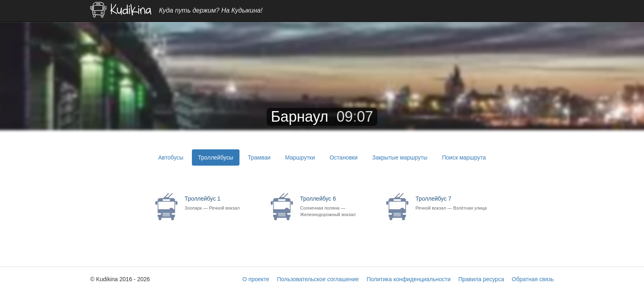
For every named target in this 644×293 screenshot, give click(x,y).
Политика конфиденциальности (409, 279)
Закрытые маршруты (400, 157)
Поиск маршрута (464, 157)
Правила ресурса (481, 279)
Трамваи (259, 157)
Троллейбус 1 (222, 203)
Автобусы (171, 157)
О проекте (256, 279)
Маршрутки (300, 157)
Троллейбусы (216, 157)
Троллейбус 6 (337, 207)
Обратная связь (533, 279)
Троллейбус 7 (453, 203)
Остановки (344, 157)
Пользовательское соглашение (318, 279)
